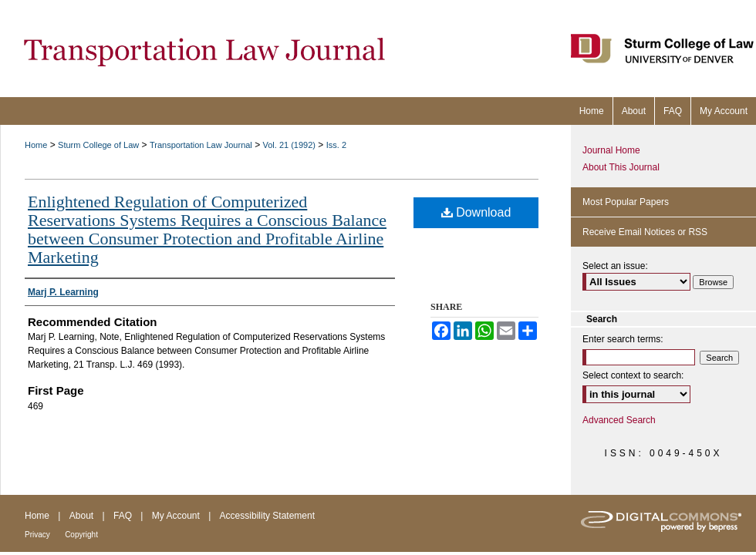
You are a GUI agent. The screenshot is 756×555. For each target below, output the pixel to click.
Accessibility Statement (267, 516)
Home (36, 145)
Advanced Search (619, 420)
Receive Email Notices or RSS (645, 232)
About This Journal (621, 167)
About (81, 516)
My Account (176, 516)
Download (476, 212)
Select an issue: (615, 266)
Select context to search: (633, 375)
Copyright (81, 535)
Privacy (37, 535)
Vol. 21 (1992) (290, 145)
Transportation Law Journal (201, 145)
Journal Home (611, 150)
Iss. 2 (336, 145)
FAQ (123, 516)
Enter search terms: (623, 339)
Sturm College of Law (98, 145)
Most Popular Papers (626, 202)
